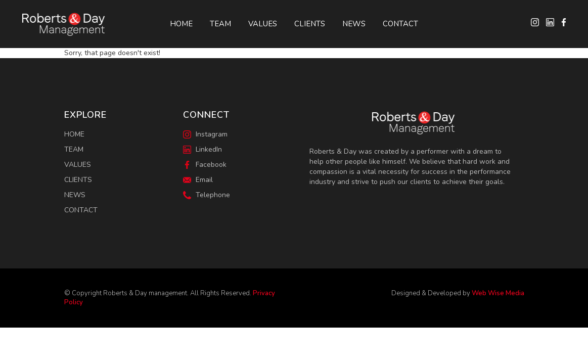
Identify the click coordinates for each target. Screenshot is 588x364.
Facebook (205, 165)
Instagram (205, 134)
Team (220, 24)
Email (198, 180)
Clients (310, 24)
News (354, 24)
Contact (400, 24)
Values (263, 24)
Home (181, 24)
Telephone (207, 195)
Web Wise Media (498, 293)
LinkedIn (202, 149)
